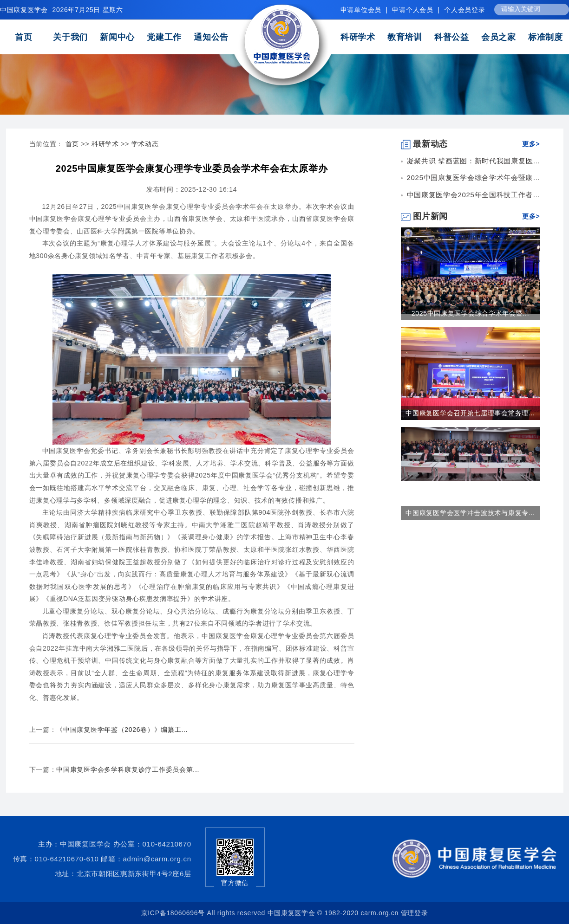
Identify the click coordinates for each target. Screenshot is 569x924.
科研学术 (358, 37)
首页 (23, 37)
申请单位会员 (361, 10)
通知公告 (211, 37)
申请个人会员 (412, 10)
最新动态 (425, 144)
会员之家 (499, 37)
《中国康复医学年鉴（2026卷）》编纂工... (122, 730)
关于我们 (70, 37)
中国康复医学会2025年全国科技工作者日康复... (484, 195)
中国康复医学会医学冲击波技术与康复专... (470, 513)
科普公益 (452, 37)
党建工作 (164, 37)
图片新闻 (425, 216)
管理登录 (415, 913)
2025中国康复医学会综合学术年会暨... (471, 313)
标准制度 (546, 37)
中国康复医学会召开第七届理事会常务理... (470, 413)
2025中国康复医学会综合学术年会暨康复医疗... (484, 178)
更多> (531, 144)
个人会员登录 (464, 10)
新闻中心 (117, 37)
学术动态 (145, 144)
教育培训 (405, 37)
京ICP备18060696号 (173, 913)
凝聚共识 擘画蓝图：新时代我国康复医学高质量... (488, 161)
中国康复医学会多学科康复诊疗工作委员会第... (128, 769)
